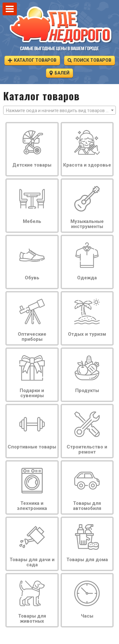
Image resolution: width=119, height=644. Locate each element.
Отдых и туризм (87, 334)
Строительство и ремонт (87, 449)
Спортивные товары (32, 447)
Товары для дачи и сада (32, 562)
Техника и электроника (32, 506)
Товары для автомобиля (87, 506)
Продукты (87, 390)
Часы (87, 616)
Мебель (32, 221)
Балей (60, 73)
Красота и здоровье (87, 165)
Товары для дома (87, 560)
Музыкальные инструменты (87, 224)
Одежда (87, 278)
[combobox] (60, 110)
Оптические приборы (32, 337)
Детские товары (32, 165)
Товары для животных (32, 619)
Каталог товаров (32, 60)
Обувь (32, 278)
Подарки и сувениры (32, 393)
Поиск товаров (89, 60)
